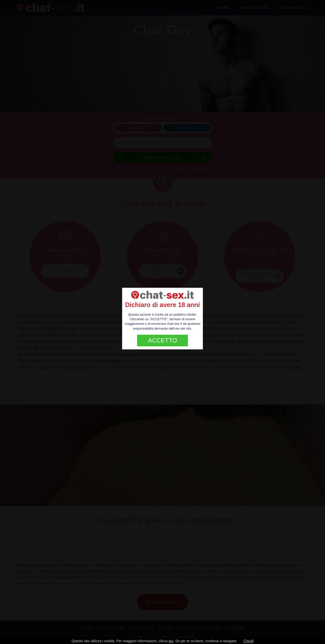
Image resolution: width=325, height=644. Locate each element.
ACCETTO (162, 340)
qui (171, 641)
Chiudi (249, 641)
